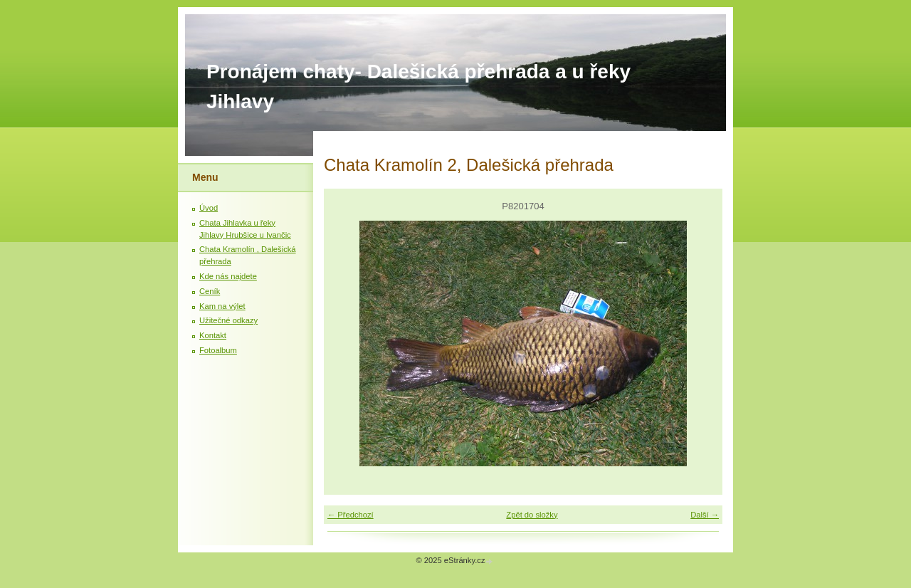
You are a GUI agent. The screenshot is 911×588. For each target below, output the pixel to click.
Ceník (210, 291)
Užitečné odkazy (228, 320)
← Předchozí (351, 515)
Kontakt (213, 335)
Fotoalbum (218, 350)
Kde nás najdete (228, 276)
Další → (705, 515)
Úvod (209, 208)
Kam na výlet (222, 306)
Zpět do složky (532, 515)
